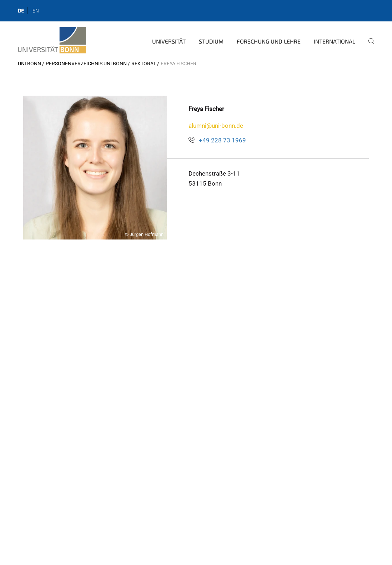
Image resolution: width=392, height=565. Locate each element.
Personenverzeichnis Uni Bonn (86, 64)
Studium (211, 41)
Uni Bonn (29, 64)
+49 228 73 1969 (222, 140)
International (335, 41)
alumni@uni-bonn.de (216, 126)
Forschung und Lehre (269, 41)
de (21, 11)
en (36, 11)
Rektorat (144, 64)
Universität (169, 41)
